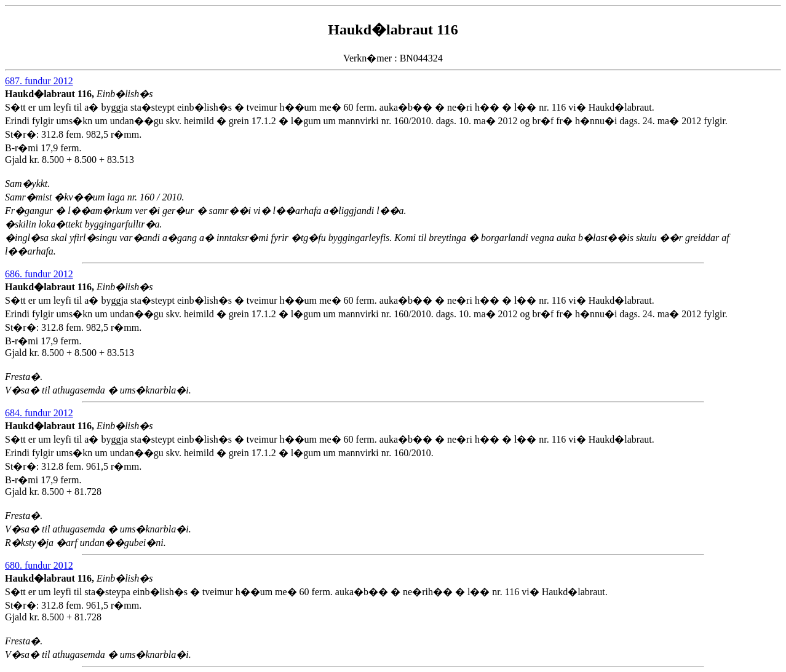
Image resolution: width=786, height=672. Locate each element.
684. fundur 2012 (39, 413)
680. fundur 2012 (39, 565)
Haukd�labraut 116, (51, 94)
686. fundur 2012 (39, 274)
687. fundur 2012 (39, 81)
